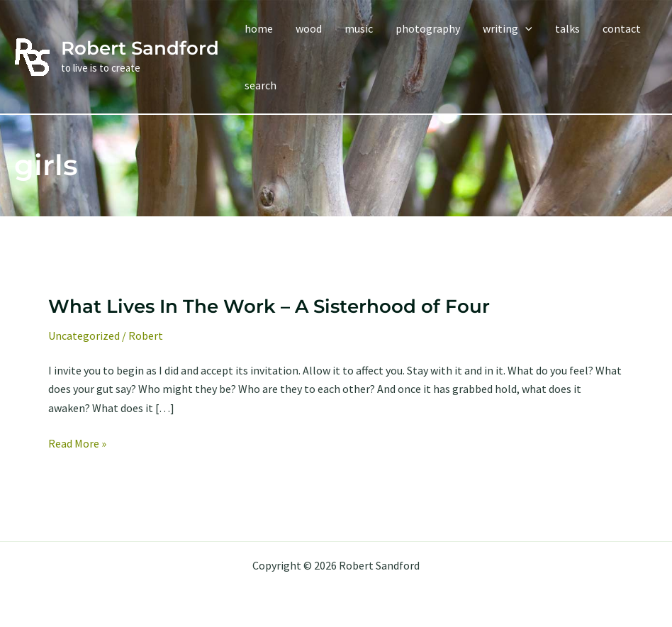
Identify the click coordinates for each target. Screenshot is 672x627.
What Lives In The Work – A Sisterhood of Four (269, 306)
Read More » (77, 443)
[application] (525, 28)
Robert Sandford (140, 48)
